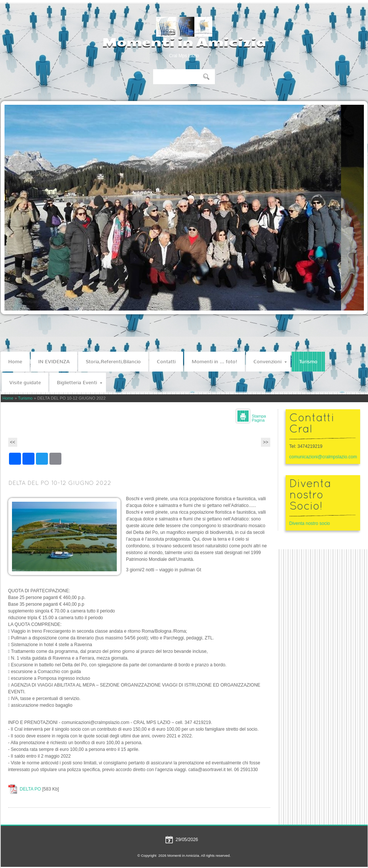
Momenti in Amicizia (184, 42)
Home (15, 362)
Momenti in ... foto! (215, 362)
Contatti (166, 362)
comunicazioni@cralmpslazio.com (323, 457)
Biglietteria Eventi (80, 383)
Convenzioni (270, 362)
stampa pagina (259, 418)
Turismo (308, 362)
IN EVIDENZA (54, 362)
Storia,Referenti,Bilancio (113, 362)
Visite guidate (25, 383)
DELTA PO (31, 789)
